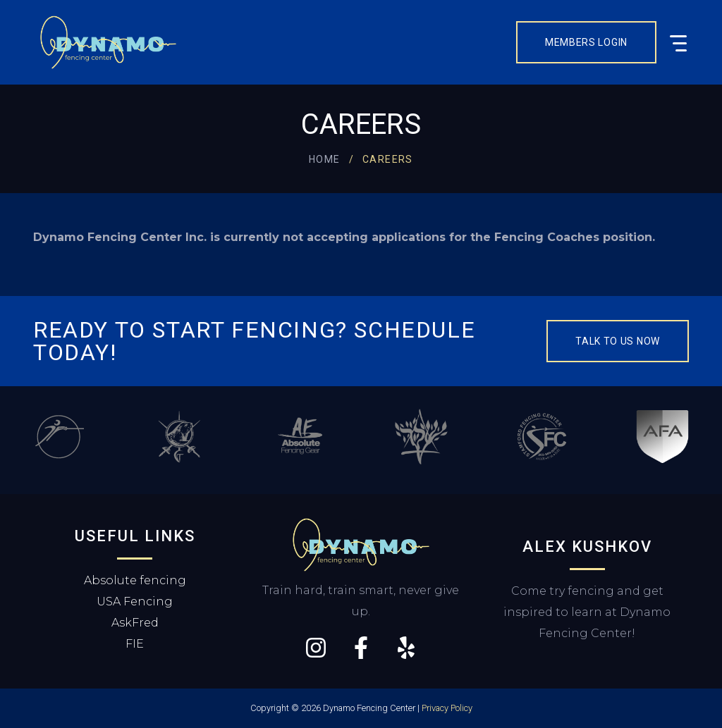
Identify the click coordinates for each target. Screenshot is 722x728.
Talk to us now (618, 341)
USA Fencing (135, 601)
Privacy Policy (447, 708)
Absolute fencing (135, 580)
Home (325, 159)
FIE (135, 644)
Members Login (586, 42)
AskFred (135, 623)
